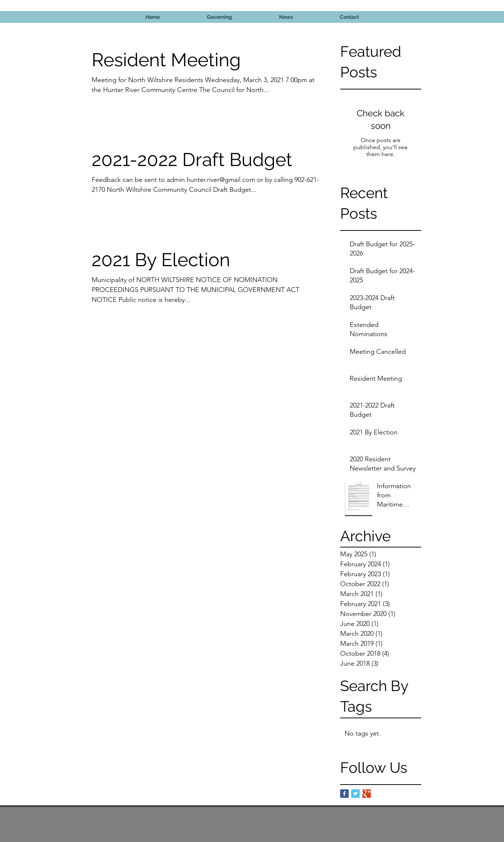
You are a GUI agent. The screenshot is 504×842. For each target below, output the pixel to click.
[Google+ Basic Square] (366, 794)
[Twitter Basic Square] (355, 794)
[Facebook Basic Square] (344, 794)
